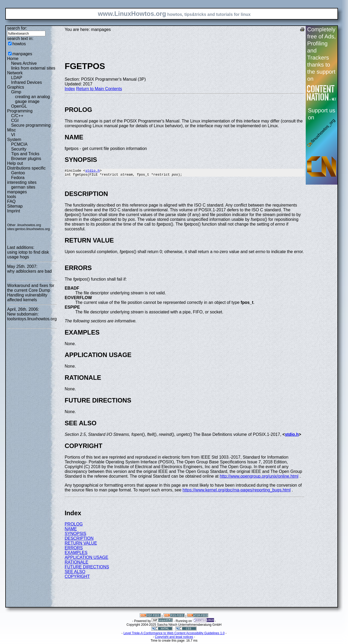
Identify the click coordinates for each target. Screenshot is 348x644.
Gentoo (18, 173)
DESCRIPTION (79, 540)
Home (13, 59)
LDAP (17, 78)
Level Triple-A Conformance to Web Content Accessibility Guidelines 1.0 (174, 635)
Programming (20, 111)
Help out (15, 163)
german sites (23, 187)
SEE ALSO (75, 573)
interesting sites (22, 182)
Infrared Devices (27, 82)
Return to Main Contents (99, 89)
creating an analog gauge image (33, 99)
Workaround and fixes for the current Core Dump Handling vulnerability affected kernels (31, 293)
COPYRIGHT (77, 578)
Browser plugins (26, 159)
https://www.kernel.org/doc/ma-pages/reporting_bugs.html (237, 492)
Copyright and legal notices (174, 638)
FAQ (11, 201)
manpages (22, 54)
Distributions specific (26, 168)
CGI (15, 120)
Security (19, 149)
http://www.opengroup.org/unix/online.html (259, 478)
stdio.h (93, 171)
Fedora (18, 178)
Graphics (16, 87)
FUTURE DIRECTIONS (87, 568)
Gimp (16, 92)
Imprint (14, 211)
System (14, 140)
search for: (17, 28)
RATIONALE (77, 564)
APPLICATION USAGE (87, 559)
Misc (11, 130)
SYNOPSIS (76, 535)
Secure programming (31, 125)
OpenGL (19, 106)
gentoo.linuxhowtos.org (33, 229)
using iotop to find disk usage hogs (28, 255)
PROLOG (74, 526)
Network (15, 73)
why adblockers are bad (29, 271)
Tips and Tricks (25, 154)
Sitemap (15, 206)
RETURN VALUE (81, 545)
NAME (71, 530)
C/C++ (17, 116)
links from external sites (33, 68)
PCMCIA (19, 144)
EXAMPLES (76, 554)
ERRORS (74, 549)
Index (70, 89)
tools (12, 197)
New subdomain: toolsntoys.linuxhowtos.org (32, 316)
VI (13, 135)
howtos (19, 44)
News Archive (24, 63)
